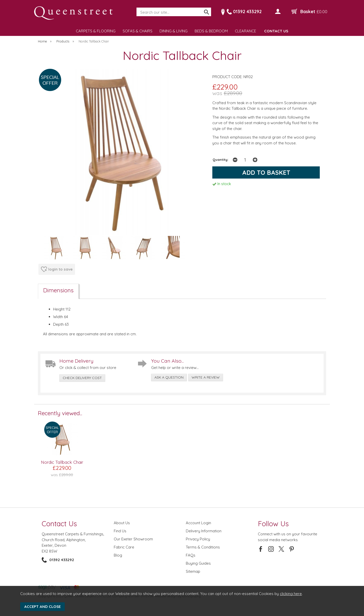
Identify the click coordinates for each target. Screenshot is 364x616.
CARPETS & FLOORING (96, 31)
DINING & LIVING (174, 31)
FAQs (191, 555)
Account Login (198, 523)
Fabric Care (124, 547)
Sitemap (193, 571)
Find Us (120, 531)
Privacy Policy (198, 539)
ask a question (169, 377)
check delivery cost (82, 378)
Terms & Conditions (203, 547)
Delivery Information (204, 531)
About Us (122, 523)
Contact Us (59, 524)
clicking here (291, 594)
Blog (118, 555)
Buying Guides (198, 563)
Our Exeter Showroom (133, 539)
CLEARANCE (245, 31)
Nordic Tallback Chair (62, 462)
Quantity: (221, 159)
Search (137, 8)
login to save (57, 269)
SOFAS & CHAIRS (138, 31)
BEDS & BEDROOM (211, 31)
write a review (206, 377)
